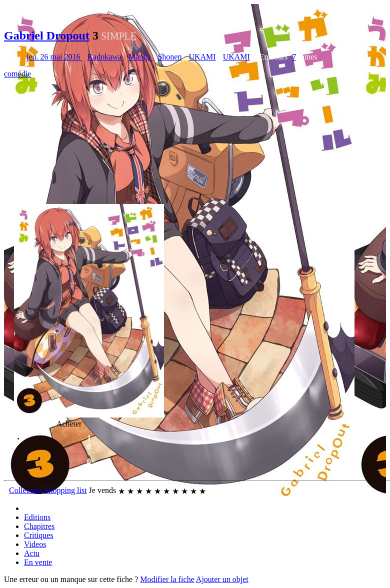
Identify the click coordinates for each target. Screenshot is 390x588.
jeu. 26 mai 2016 (54, 57)
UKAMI (202, 57)
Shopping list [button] (66, 490)
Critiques (39, 535)
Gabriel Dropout (47, 35)
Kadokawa (105, 57)
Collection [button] (26, 490)
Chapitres (39, 526)
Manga (140, 57)
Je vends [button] (103, 490)
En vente (38, 562)
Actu (32, 553)
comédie (17, 74)
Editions (37, 517)
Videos (35, 544)
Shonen (169, 57)
